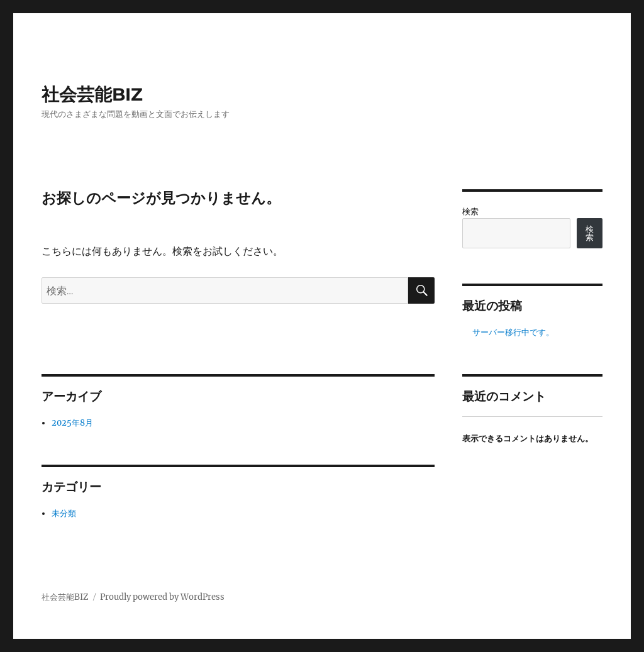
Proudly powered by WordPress (162, 597)
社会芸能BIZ (92, 94)
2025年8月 (72, 423)
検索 (470, 212)
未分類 (64, 513)
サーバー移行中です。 (513, 332)
